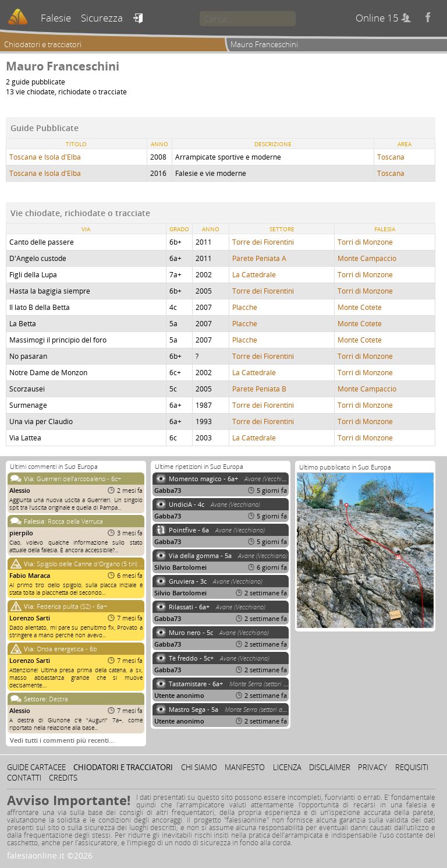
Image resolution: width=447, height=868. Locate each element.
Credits (63, 778)
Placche (245, 307)
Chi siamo (199, 767)
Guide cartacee (36, 767)
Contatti (24, 778)
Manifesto (245, 767)
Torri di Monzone (365, 242)
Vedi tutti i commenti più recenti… (62, 740)
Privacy (372, 767)
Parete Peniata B (259, 389)
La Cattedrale (254, 275)
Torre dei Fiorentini (263, 242)
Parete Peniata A (259, 258)
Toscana (391, 157)
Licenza (287, 767)
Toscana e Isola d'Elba (45, 157)
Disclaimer (330, 767)
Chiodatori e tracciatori (43, 44)
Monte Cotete (360, 307)
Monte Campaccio (367, 258)
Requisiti (412, 767)
